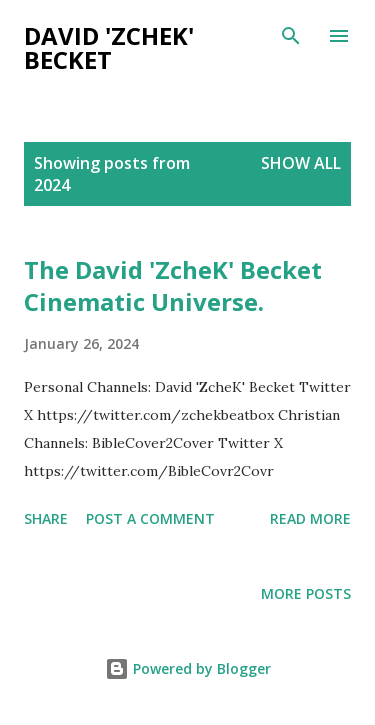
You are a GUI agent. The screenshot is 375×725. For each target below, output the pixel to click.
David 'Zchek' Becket (109, 47)
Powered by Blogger (188, 668)
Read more (310, 518)
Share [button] (46, 518)
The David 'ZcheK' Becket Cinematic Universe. (173, 285)
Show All (301, 163)
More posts (306, 593)
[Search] (291, 36)
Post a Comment (150, 518)
